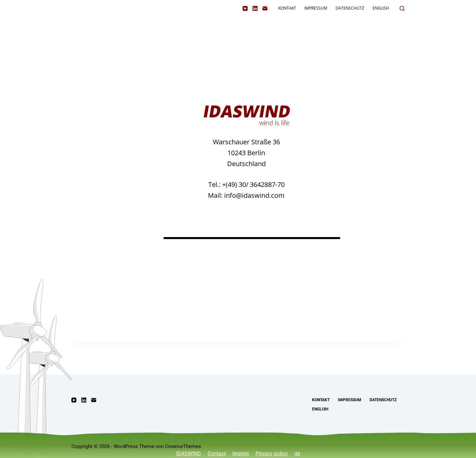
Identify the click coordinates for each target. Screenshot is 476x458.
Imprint (241, 454)
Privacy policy (272, 454)
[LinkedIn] (255, 8)
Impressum (316, 8)
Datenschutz (350, 8)
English (381, 8)
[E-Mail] (265, 8)
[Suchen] (402, 8)
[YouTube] (245, 8)
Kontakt (287, 8)
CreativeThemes (183, 446)
